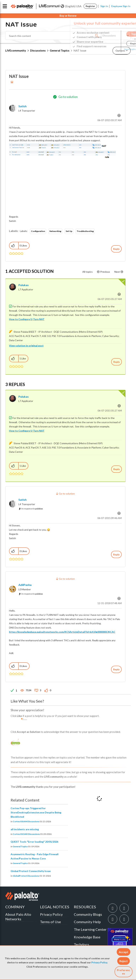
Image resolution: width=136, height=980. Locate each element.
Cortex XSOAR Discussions (26, 834)
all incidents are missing (25, 829)
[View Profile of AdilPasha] (25, 585)
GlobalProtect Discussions (26, 876)
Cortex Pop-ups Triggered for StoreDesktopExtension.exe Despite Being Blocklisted (36, 812)
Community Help (87, 922)
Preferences (124, 972)
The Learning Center (90, 929)
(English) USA (71, 6)
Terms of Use (50, 922)
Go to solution (68, 97)
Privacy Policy (99, 962)
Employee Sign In (121, 6)
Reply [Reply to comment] (117, 362)
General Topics (20, 846)
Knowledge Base (87, 937)
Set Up (69, 231)
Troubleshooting (85, 231)
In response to (32, 509)
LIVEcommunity (16, 50)
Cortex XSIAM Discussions (26, 821)
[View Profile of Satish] (22, 106)
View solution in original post (26, 346)
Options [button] (119, 115)
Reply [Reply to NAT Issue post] (116, 249)
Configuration (38, 231)
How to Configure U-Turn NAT (27, 319)
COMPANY (15, 907)
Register (90, 6)
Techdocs (81, 944)
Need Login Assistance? (115, 49)
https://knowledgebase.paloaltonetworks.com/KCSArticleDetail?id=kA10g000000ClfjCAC (62, 632)
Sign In (104, 6)
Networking (55, 231)
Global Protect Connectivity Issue (31, 871)
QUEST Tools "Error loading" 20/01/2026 (34, 842)
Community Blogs (88, 914)
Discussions (38, 50)
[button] (124, 952)
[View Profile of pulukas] (24, 285)
